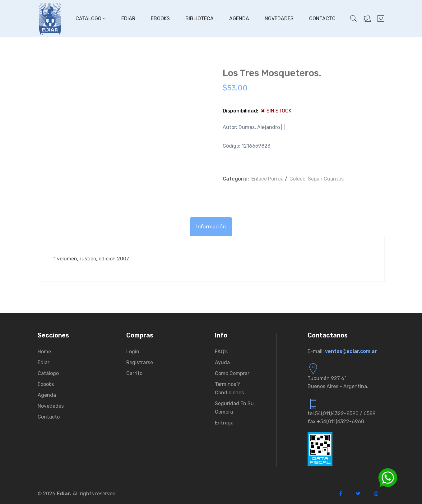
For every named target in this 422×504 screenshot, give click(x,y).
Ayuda (222, 362)
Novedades (279, 18)
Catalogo (91, 18)
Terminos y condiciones (229, 388)
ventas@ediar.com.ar (351, 351)
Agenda (239, 18)
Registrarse (140, 362)
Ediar (128, 18)
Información (211, 227)
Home (44, 352)
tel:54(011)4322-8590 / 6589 (342, 413)
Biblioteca (199, 18)
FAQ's (221, 352)
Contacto (322, 18)
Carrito (134, 373)
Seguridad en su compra (234, 408)
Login (133, 352)
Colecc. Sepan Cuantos (317, 179)
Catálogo (48, 373)
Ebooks (160, 18)
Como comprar (232, 373)
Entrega (224, 423)
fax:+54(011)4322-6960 (336, 422)
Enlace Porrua (267, 179)
